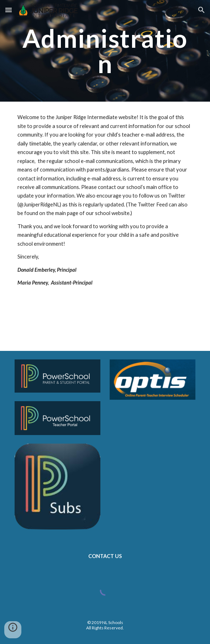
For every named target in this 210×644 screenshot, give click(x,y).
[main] (105, 51)
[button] (9, 10)
